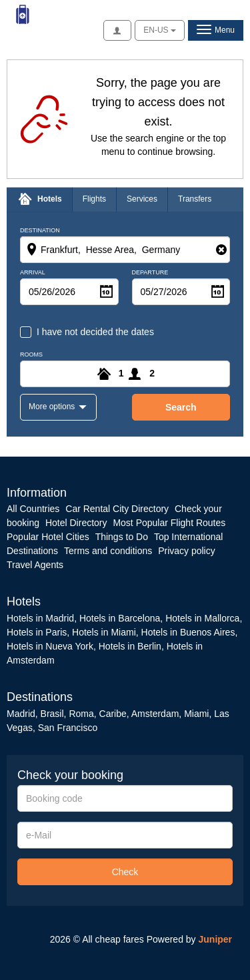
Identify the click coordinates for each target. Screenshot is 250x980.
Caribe (113, 714)
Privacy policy (187, 551)
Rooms (31, 355)
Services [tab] (142, 199)
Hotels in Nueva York (50, 646)
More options (53, 407)
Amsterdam (155, 714)
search (181, 407)
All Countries (33, 509)
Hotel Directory (76, 523)
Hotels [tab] (50, 199)
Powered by (189, 939)
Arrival (33, 273)
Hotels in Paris (37, 632)
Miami (195, 714)
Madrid (21, 714)
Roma (81, 714)
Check (125, 872)
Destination (40, 231)
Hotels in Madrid (40, 618)
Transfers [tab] (195, 199)
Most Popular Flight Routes (169, 523)
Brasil (52, 714)
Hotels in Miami (104, 632)
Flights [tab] (94, 199)
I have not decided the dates (95, 332)
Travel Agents (35, 565)
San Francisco (68, 728)
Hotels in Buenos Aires (188, 632)
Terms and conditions (108, 551)
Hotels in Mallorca (202, 618)
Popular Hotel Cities (48, 537)
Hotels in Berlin (130, 646)
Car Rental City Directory (117, 509)
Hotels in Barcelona (120, 618)
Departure (150, 273)
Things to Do (122, 537)
